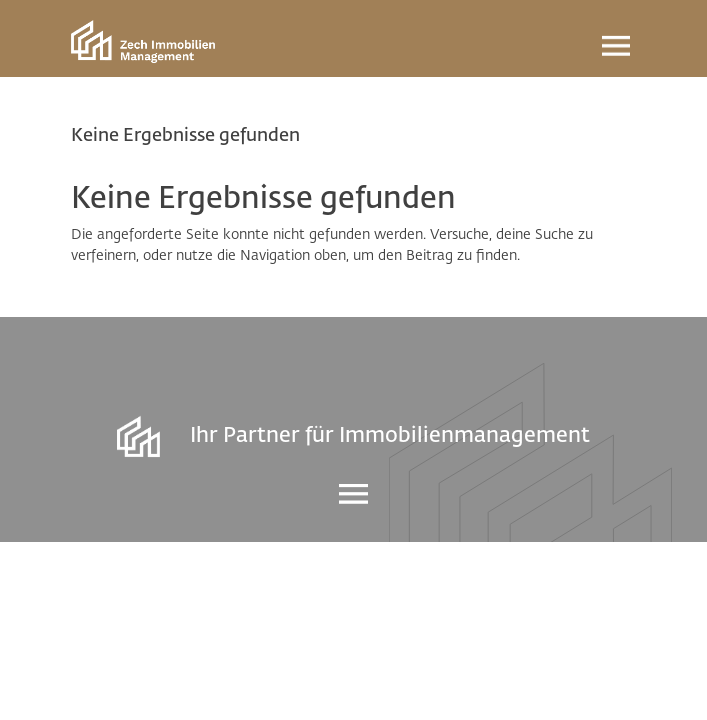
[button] (36, 684)
